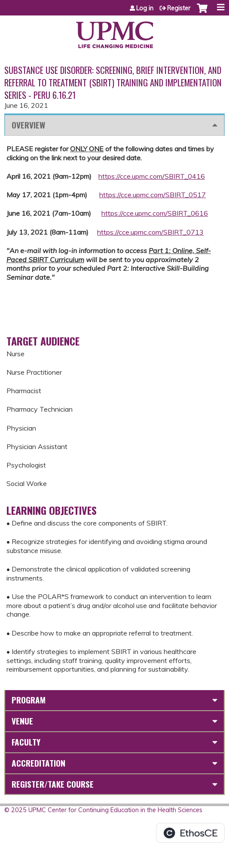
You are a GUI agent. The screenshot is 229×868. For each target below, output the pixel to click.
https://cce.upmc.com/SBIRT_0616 (155, 213)
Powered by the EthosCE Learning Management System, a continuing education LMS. (190, 833)
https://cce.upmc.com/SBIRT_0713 (150, 232)
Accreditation (38, 763)
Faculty (26, 742)
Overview (28, 125)
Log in (145, 8)
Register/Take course (53, 784)
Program (29, 700)
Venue (22, 721)
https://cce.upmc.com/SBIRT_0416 (152, 176)
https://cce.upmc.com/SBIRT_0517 (153, 195)
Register (179, 8)
